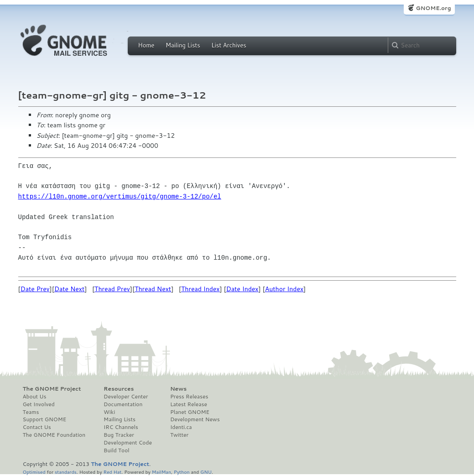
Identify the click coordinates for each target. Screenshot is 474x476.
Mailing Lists (183, 45)
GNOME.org (433, 8)
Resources (119, 389)
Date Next (69, 289)
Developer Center (126, 397)
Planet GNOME (190, 412)
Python (182, 472)
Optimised (34, 472)
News (178, 389)
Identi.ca (181, 427)
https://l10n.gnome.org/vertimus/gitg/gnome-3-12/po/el (120, 196)
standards (66, 472)
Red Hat (112, 472)
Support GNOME (45, 419)
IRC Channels (121, 427)
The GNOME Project (52, 389)
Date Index (242, 289)
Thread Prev (112, 289)
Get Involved (39, 404)
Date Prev (35, 289)
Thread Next (153, 289)
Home (146, 45)
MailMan (161, 472)
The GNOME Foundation (54, 435)
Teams (31, 412)
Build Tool (116, 450)
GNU (206, 472)
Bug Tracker (119, 435)
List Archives (229, 45)
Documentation (123, 404)
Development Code (128, 443)
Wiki (109, 412)
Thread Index (201, 289)
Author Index (284, 289)
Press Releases (189, 397)
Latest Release (189, 404)
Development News (195, 419)
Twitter (179, 435)
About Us (35, 397)
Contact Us (37, 427)
